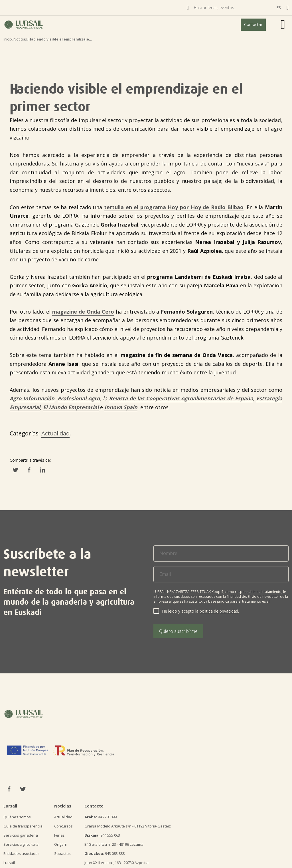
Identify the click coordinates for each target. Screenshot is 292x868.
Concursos (63, 826)
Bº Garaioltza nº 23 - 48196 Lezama (114, 844)
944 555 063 (102, 835)
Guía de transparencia (23, 826)
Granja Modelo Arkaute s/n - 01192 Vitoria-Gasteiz (128, 826)
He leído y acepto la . (200, 611)
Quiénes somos (17, 817)
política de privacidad (219, 611)
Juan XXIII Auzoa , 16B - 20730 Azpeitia (116, 863)
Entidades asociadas (22, 853)
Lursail (9, 863)
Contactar (253, 24)
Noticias (20, 39)
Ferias (59, 835)
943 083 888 (105, 853)
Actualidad (55, 433)
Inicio (8, 39)
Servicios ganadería (21, 835)
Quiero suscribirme (178, 631)
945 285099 (101, 817)
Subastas (62, 853)
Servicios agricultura (21, 844)
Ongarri (61, 844)
